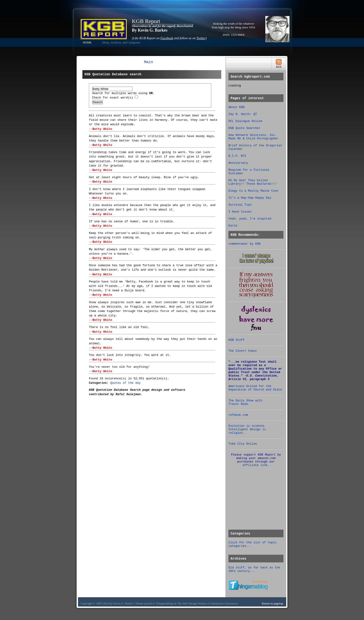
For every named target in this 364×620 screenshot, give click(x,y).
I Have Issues (240, 212)
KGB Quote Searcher (244, 128)
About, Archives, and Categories (121, 43)
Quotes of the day (125, 383)
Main (149, 62)
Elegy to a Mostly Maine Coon (253, 191)
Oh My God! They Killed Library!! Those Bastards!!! (252, 182)
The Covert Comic (243, 351)
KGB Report (146, 21)
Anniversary (238, 163)
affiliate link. (256, 465)
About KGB (236, 107)
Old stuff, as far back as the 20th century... (254, 569)
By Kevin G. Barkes (150, 30)
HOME (87, 43)
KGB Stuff (236, 340)
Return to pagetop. (273, 604)
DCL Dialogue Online (245, 121)
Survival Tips (240, 205)
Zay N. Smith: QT (243, 114)
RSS (279, 64)
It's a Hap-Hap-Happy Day (250, 198)
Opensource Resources (225, 604)
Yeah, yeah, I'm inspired (250, 219)
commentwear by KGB (244, 244)
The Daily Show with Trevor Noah (245, 402)
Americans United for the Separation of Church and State (255, 388)
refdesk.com (238, 415)
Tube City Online (243, 444)
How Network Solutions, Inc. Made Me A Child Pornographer (253, 137)
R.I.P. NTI (237, 156)
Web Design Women (195, 604)
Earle (233, 226)
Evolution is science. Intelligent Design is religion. (247, 429)
